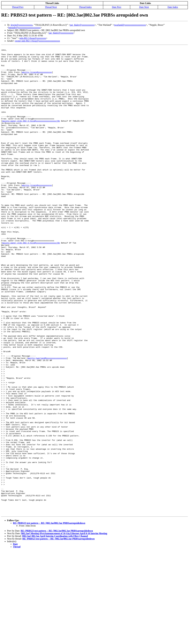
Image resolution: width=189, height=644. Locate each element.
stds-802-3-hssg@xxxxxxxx (33, 38)
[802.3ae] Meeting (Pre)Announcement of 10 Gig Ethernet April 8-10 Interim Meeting (64, 627)
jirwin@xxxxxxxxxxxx (22, 25)
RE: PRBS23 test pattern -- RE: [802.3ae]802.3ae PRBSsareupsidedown (49, 617)
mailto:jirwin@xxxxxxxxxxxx (37, 77)
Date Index (173, 7)
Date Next (144, 7)
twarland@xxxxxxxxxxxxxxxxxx (130, 25)
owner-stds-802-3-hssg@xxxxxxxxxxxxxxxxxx (37, 41)
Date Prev (117, 7)
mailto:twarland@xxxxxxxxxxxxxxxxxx (47, 421)
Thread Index (85, 7)
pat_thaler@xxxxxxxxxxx (82, 25)
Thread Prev (18, 7)
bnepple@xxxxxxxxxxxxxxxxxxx (24, 28)
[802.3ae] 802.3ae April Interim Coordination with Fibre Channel (55, 630)
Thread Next (51, 7)
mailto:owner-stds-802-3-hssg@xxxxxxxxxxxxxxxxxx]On (31, 136)
